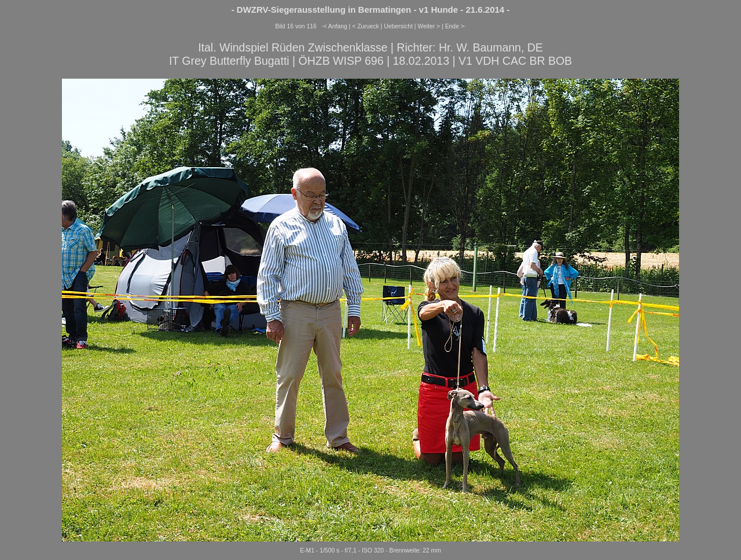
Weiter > (429, 26)
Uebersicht (398, 26)
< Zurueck (366, 26)
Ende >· (456, 26)
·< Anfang (335, 26)
